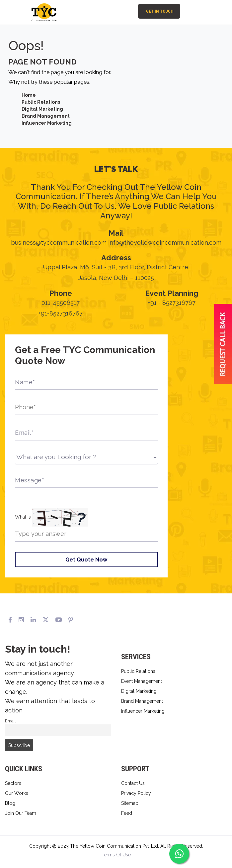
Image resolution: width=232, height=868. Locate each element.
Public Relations (41, 102)
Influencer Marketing (47, 123)
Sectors (13, 783)
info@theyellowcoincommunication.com (165, 243)
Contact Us (133, 783)
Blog (10, 803)
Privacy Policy (136, 793)
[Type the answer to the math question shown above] (86, 534)
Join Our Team (21, 813)
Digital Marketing (42, 109)
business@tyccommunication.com (59, 243)
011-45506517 (61, 303)
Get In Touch (160, 11)
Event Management (142, 681)
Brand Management (46, 116)
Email (10, 721)
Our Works (17, 793)
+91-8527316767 (60, 313)
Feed (127, 813)
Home (29, 95)
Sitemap (130, 803)
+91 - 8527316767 (172, 303)
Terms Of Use (116, 855)
